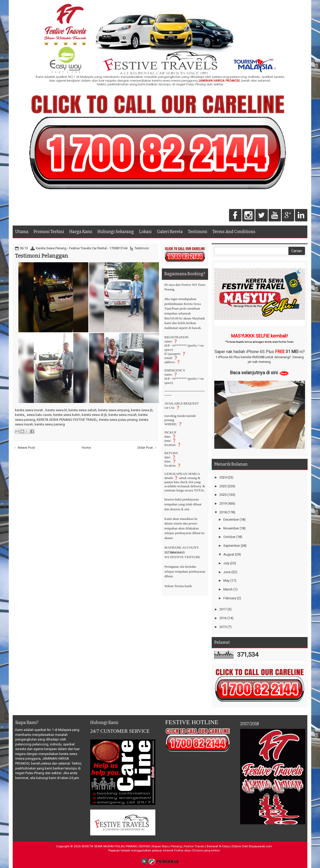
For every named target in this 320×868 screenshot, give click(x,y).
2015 (223, 627)
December (231, 519)
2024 (223, 477)
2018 (223, 512)
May (226, 581)
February (230, 598)
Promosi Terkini (49, 232)
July (226, 563)
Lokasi (145, 232)
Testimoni (198, 232)
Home (86, 448)
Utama (22, 232)
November (231, 528)
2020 (223, 495)
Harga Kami (81, 232)
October (229, 537)
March (228, 589)
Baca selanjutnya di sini (254, 373)
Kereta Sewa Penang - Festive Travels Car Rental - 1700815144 (82, 248)
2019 (223, 503)
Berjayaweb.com (260, 846)
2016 (223, 618)
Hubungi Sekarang (116, 232)
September (232, 546)
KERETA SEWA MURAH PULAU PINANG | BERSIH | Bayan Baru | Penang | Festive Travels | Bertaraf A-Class (156, 846)
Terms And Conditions (234, 232)
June (227, 572)
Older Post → (147, 448)
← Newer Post (24, 448)
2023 (223, 486)
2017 (223, 609)
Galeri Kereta (170, 232)
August (229, 554)
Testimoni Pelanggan (42, 256)
